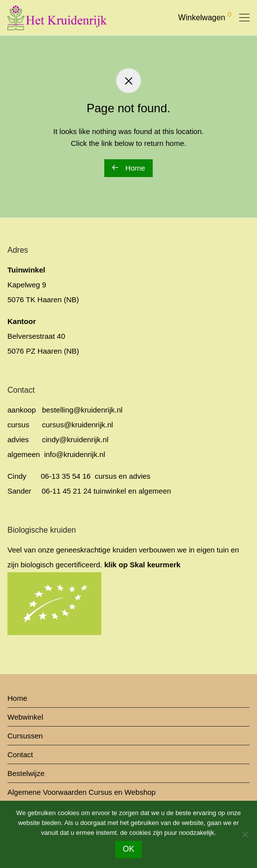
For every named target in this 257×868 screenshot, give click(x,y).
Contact (20, 754)
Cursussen (25, 736)
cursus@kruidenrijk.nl (78, 425)
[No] (245, 834)
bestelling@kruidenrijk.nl (82, 410)
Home (128, 168)
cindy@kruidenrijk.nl (75, 439)
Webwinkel (25, 717)
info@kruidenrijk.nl (74, 454)
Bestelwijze (26, 773)
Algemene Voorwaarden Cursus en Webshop (82, 792)
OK (128, 849)
